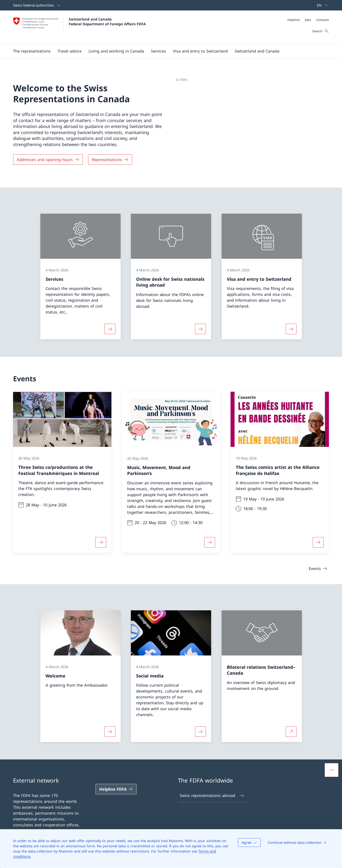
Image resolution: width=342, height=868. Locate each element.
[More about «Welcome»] (110, 732)
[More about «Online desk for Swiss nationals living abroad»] (200, 329)
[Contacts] (323, 20)
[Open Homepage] (79, 27)
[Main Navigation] (168, 51)
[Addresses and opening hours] (48, 160)
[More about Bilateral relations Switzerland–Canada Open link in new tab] (291, 732)
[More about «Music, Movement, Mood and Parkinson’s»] (210, 542)
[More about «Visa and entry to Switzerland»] (291, 329)
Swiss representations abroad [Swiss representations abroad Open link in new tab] (212, 796)
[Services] (158, 51)
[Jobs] (308, 20)
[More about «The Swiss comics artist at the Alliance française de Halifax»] (318, 542)
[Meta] (308, 20)
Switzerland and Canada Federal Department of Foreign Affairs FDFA (107, 22)
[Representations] (110, 160)
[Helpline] (294, 20)
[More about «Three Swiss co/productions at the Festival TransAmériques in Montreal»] (101, 542)
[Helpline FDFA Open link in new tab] (116, 789)
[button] (32, 51)
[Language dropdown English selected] (321, 5)
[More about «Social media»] (200, 732)
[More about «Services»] (110, 329)
